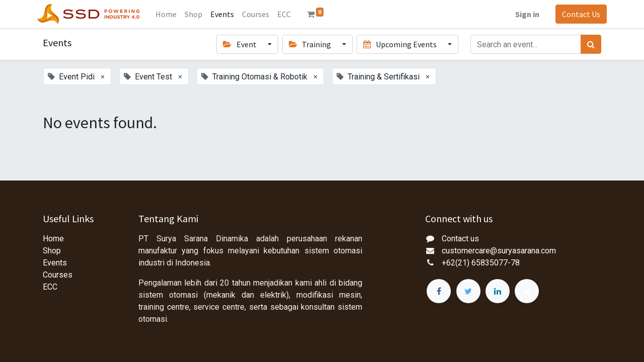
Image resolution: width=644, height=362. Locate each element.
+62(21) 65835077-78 (481, 263)
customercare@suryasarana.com (499, 251)
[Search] (591, 44)
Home (53, 239)
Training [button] (311, 44)
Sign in (522, 14)
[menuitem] (172, 14)
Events (55, 263)
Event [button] (240, 44)
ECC (50, 287)
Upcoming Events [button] (400, 44)
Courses (58, 275)
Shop (52, 251)
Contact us (460, 239)
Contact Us (576, 14)
